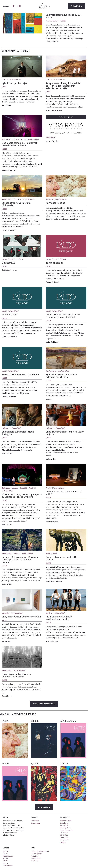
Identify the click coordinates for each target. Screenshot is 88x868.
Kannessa (50, 199)
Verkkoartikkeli (15, 80)
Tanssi (23, 139)
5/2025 (63, 21)
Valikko (6, 6)
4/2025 (5, 861)
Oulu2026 (16, 139)
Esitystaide (6, 139)
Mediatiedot (36, 858)
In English (64, 837)
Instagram (36, 823)
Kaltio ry (35, 861)
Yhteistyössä (50, 138)
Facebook (35, 821)
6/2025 (48, 498)
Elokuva (5, 80)
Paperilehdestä (51, 21)
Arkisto (63, 842)
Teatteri (32, 488)
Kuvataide (6, 613)
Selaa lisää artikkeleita (44, 704)
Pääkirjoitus (63, 259)
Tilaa (76, 6)
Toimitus (35, 856)
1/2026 (4, 87)
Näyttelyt (64, 835)
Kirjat (4, 311)
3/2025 (5, 863)
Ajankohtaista (7, 199)
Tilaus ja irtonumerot (40, 851)
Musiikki (15, 488)
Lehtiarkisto (44, 807)
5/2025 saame (8, 856)
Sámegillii (64, 825)
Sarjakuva (19, 259)
